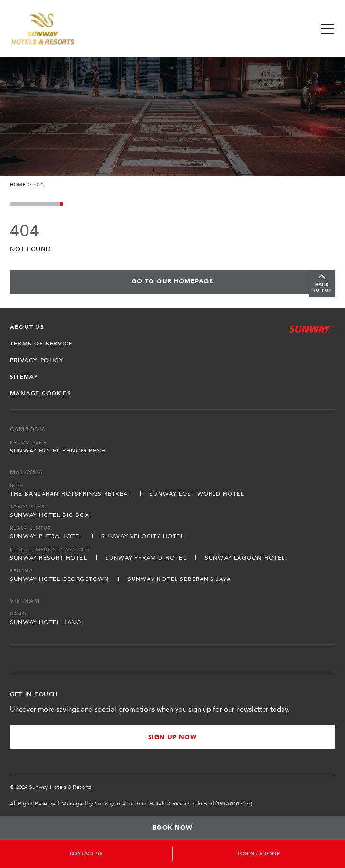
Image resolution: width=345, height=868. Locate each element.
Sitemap (24, 377)
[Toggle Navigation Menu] (328, 29)
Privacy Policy (37, 360)
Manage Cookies (40, 393)
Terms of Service (41, 344)
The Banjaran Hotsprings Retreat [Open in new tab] (71, 494)
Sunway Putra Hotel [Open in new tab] (46, 536)
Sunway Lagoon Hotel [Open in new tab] (245, 558)
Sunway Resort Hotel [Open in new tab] (49, 558)
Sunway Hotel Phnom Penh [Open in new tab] (58, 451)
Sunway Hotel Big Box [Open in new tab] (50, 515)
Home (18, 185)
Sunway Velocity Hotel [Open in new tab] (143, 536)
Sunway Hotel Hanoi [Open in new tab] (47, 622)
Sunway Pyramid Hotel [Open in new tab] (146, 558)
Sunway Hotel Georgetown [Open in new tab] (60, 579)
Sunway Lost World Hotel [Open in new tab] (197, 494)
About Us (27, 327)
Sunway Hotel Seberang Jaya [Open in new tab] (179, 579)
